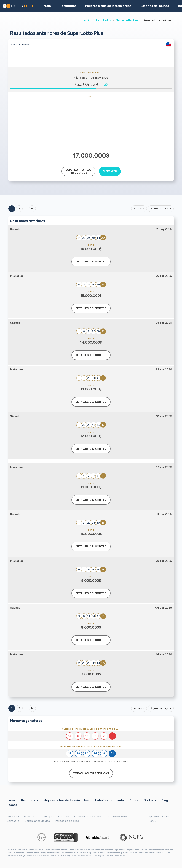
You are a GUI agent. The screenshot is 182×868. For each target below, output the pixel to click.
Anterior (139, 209)
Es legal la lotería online (89, 817)
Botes (134, 800)
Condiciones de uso (37, 821)
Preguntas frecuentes (21, 817)
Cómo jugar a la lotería (55, 817)
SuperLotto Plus (127, 20)
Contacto (13, 821)
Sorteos (150, 800)
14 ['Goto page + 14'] (32, 209)
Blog (165, 800)
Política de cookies (67, 821)
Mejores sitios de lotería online (108, 6)
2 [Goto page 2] (19, 209)
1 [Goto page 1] (12, 209)
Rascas (12, 805)
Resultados (103, 20)
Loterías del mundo (155, 6)
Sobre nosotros (118, 817)
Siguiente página (161, 209)
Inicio (87, 20)
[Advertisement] (91, 124)
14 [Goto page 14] (32, 708)
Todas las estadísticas (91, 773)
